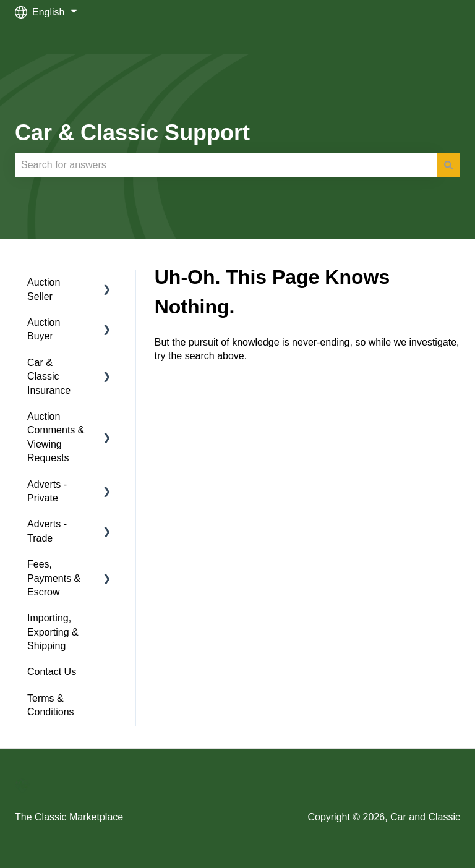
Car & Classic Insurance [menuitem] (49, 377)
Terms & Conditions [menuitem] (51, 705)
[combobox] (226, 165)
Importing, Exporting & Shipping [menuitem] (53, 632)
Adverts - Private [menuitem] (47, 491)
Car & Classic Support (132, 133)
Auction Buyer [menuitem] (44, 329)
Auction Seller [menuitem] (44, 289)
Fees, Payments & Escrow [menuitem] (54, 578)
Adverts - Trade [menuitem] (47, 531)
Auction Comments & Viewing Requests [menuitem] (56, 437)
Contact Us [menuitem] (52, 672)
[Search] (448, 165)
